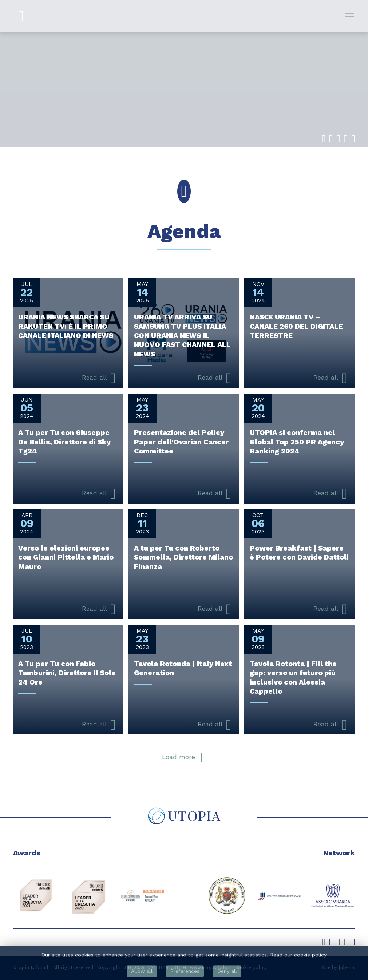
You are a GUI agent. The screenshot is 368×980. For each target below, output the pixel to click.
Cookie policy (251, 967)
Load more (184, 757)
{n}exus (347, 967)
